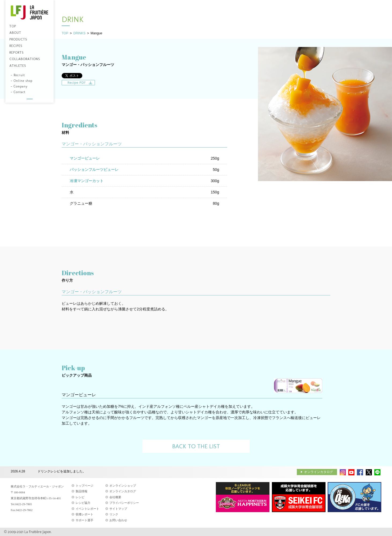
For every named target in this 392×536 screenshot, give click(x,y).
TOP (65, 33)
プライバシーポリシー (124, 503)
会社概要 (115, 497)
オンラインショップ (123, 486)
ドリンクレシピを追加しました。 (62, 472)
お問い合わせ (118, 520)
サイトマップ (118, 509)
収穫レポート (84, 514)
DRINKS (79, 33)
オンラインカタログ (319, 472)
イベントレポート (87, 509)
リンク (114, 514)
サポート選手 (84, 520)
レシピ (80, 497)
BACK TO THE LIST (196, 446)
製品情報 (82, 491)
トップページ (84, 486)
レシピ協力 (83, 503)
